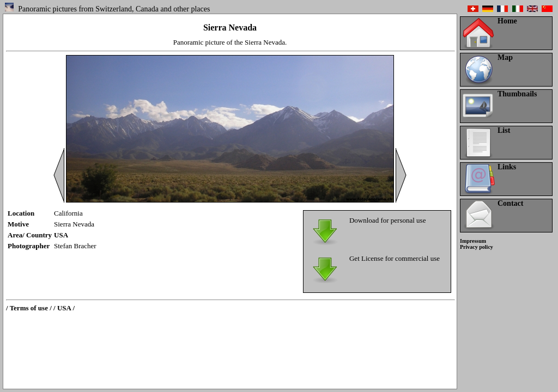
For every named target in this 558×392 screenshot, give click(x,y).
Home (507, 21)
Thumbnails (517, 94)
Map (505, 57)
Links (507, 167)
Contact (510, 203)
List (504, 130)
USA (61, 235)
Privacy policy (477, 247)
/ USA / (64, 308)
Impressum (473, 241)
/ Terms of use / (29, 308)
